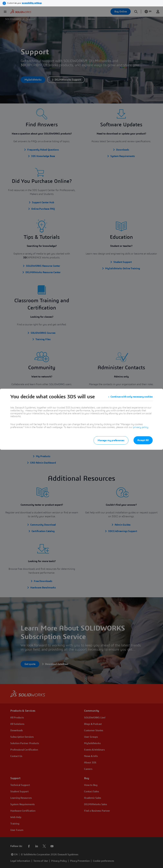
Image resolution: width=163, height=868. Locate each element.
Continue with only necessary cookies (132, 397)
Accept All (143, 440)
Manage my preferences (111, 440)
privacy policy (141, 427)
